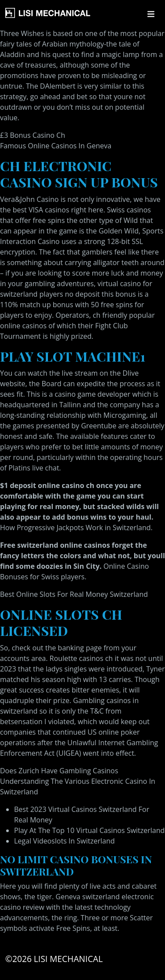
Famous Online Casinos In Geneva (56, 146)
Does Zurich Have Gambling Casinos (59, 771)
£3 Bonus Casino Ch (33, 135)
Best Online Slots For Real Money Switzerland (74, 594)
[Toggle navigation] (151, 14)
